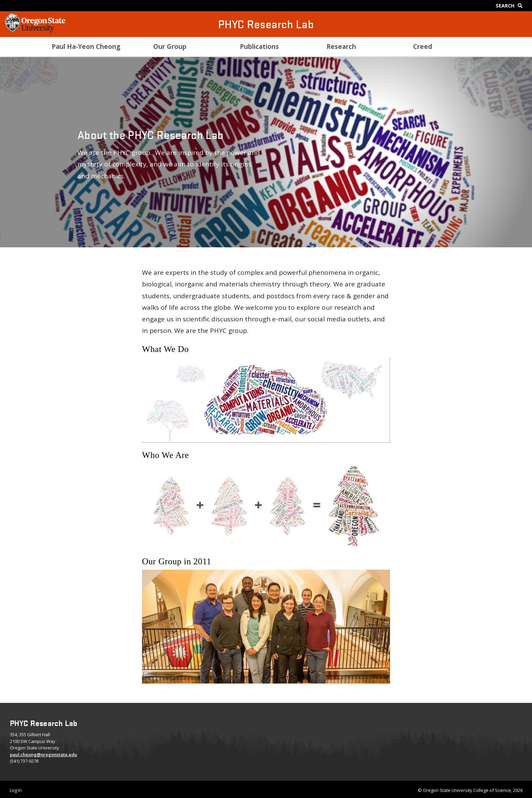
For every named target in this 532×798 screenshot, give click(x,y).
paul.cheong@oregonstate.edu (43, 755)
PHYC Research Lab (266, 24)
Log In (16, 790)
